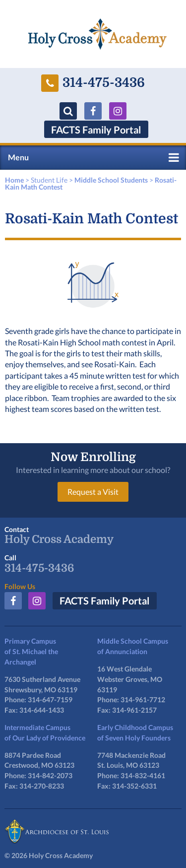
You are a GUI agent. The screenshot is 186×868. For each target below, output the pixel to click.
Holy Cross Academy (59, 539)
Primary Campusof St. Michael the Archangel (31, 651)
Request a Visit (93, 492)
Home (14, 180)
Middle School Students (111, 180)
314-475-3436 (93, 83)
